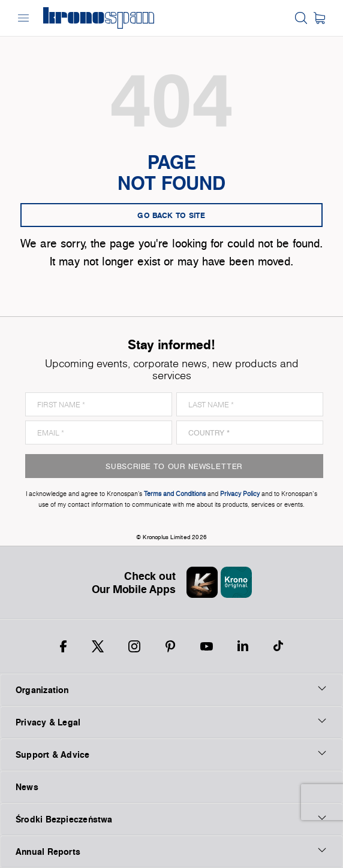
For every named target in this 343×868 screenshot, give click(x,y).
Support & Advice (171, 754)
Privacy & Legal (171, 722)
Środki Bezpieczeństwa (171, 819)
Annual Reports (171, 851)
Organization (171, 689)
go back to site (171, 215)
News (27, 787)
